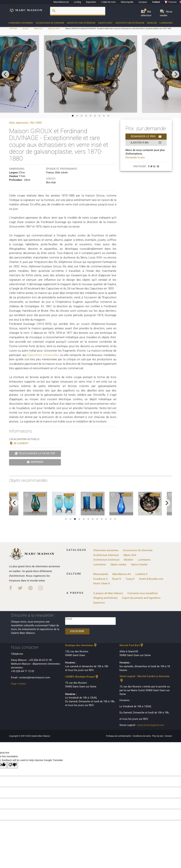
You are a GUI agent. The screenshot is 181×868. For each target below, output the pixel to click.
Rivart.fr (117, 579)
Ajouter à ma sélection (146, 143)
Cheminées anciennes (21, 23)
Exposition (91, 2)
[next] (176, 74)
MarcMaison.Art (122, 574)
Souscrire (77, 631)
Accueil (25, 28)
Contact (156, 2)
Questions (99, 603)
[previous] (5, 74)
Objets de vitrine (54, 28)
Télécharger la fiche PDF (35, 454)
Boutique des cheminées (81, 645)
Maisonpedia (127, 2)
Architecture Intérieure (81, 23)
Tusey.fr (130, 579)
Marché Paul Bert (132, 645)
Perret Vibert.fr (102, 584)
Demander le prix (146, 137)
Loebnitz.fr (141, 574)
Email (69, 619)
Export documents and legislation (141, 598)
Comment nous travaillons (143, 593)
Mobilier (152, 23)
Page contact (19, 684)
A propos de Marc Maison (108, 593)
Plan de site (158, 736)
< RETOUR (13, 28)
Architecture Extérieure (130, 23)
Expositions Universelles (43, 355)
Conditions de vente (142, 736)
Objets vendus (118, 565)
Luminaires (166, 23)
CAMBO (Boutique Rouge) (82, 677)
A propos (143, 2)
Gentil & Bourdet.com (151, 579)
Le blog (77, 2)
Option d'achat (139, 565)
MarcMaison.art (61, 2)
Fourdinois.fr (101, 579)
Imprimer (35, 462)
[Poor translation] (13, 765)
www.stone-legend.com (150, 725)
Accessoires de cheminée (50, 23)
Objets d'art (105, 23)
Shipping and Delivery (105, 598)
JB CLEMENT (19, 443)
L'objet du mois (108, 2)
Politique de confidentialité (119, 736)
